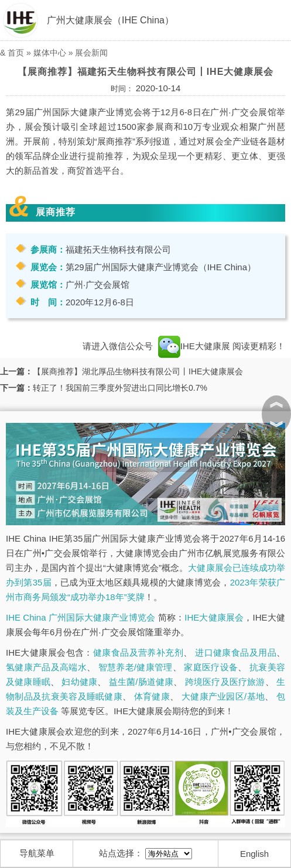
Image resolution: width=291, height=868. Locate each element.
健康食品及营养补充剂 (138, 652)
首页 (16, 53)
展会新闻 (91, 53)
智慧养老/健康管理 (136, 667)
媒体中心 (50, 53)
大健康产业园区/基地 (223, 696)
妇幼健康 (79, 682)
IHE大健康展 (194, 346)
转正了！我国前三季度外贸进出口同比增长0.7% (120, 388)
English (254, 854)
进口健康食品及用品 (236, 652)
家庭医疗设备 (211, 667)
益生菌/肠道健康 (141, 682)
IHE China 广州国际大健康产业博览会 (81, 617)
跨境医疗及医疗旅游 (225, 682)
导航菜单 (37, 853)
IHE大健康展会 (214, 617)
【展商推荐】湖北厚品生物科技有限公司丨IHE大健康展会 (138, 371)
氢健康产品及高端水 (46, 667)
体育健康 (152, 696)
